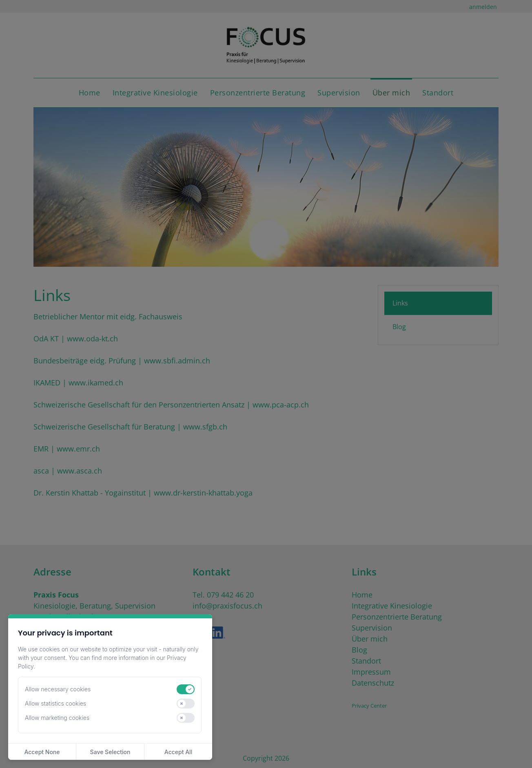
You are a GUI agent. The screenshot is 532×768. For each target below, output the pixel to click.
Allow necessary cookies (58, 689)
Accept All (178, 752)
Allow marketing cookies (57, 718)
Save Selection (110, 752)
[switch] (186, 689)
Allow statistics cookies (55, 703)
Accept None (42, 752)
